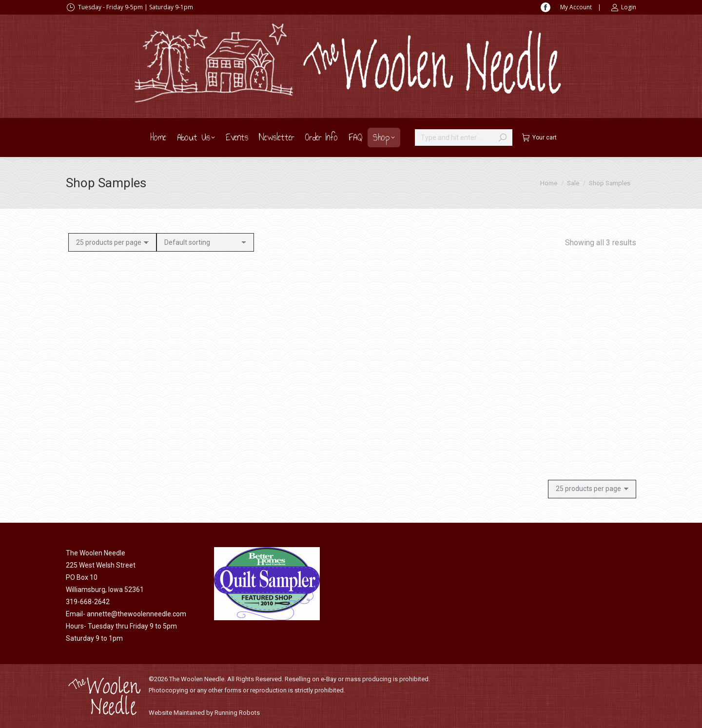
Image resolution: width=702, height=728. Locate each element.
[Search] (464, 138)
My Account (576, 7)
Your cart (539, 138)
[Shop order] (205, 242)
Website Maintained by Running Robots (204, 713)
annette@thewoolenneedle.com (136, 614)
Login (624, 7)
